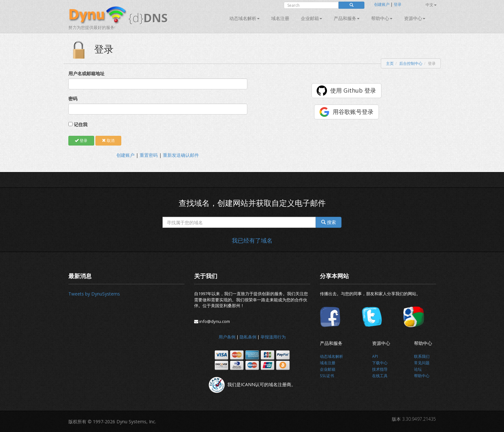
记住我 (81, 124)
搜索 (329, 222)
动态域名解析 (244, 18)
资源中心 (415, 18)
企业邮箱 (311, 18)
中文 (431, 5)
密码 (73, 99)
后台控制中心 (411, 63)
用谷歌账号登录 (353, 112)
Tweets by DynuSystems (94, 294)
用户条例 (227, 337)
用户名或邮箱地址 (86, 73)
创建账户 (382, 4)
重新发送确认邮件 (181, 155)
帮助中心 (382, 18)
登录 (398, 4)
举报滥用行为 (273, 337)
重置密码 (149, 155)
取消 (108, 141)
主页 (390, 63)
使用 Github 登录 (353, 90)
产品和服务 (347, 18)
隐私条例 (248, 337)
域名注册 (280, 18)
